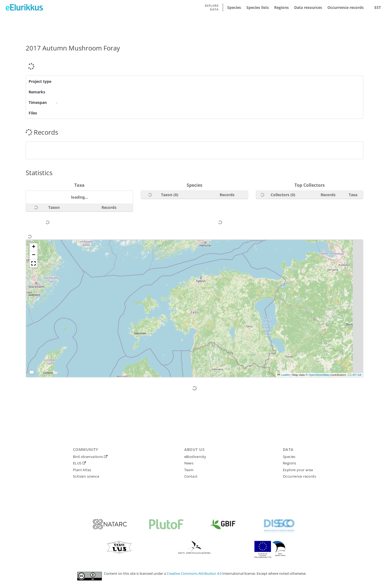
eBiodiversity (195, 457)
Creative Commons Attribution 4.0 (194, 573)
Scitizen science (86, 476)
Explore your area (298, 470)
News (189, 463)
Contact (191, 476)
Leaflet (284, 375)
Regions (281, 7)
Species (234, 7)
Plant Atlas (82, 470)
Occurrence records (346, 7)
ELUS (78, 463)
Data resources (308, 7)
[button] (33, 247)
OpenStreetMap (319, 375)
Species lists (258, 7)
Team (189, 470)
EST (378, 7)
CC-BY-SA (354, 375)
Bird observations (88, 457)
